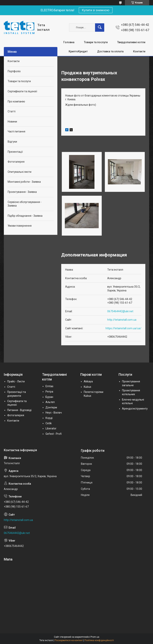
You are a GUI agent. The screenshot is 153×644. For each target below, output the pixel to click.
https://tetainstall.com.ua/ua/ (123, 328)
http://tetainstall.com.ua (122, 320)
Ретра (49, 392)
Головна (69, 42)
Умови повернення (20, 226)
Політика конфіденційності (99, 640)
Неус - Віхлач (54, 413)
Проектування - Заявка (22, 192)
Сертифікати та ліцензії (22, 91)
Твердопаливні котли (131, 42)
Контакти (139, 51)
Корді (49, 418)
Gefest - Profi (54, 434)
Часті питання (16, 131)
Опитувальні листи (20, 172)
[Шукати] (100, 28)
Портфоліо (14, 71)
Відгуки (12, 142)
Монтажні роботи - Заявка (24, 182)
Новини (12, 122)
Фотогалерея (16, 162)
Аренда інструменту (135, 409)
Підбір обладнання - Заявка (25, 216)
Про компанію (16, 101)
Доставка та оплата (110, 51)
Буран (49, 397)
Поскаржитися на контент (69, 640)
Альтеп (50, 402)
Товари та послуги (96, 42)
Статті (12, 111)
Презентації (15, 152)
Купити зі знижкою (96, 10)
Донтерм (51, 407)
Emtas (49, 386)
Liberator (51, 428)
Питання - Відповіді (19, 410)
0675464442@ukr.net (120, 311)
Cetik (49, 423)
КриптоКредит (78, 51)
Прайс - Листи (16, 381)
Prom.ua (95, 637)
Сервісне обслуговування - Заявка (25, 204)
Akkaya (88, 381)
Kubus (87, 387)
